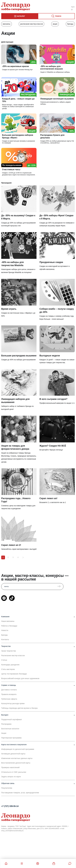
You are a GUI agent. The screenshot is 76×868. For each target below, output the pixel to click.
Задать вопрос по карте (11, 777)
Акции (55, 24)
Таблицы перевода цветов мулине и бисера (19, 708)
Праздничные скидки (51, 262)
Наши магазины (8, 621)
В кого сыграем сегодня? (53, 399)
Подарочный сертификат (12, 719)
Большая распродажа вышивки (19, 356)
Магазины (6, 24)
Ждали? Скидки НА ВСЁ (53, 446)
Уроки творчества (9, 651)
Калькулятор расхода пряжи (13, 703)
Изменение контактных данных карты (17, 758)
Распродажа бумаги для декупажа (52, 136)
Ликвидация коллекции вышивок (57, 99)
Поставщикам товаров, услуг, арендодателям (20, 793)
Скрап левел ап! (48, 498)
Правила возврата (9, 694)
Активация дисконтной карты (13, 754)
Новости (5, 630)
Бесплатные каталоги (10, 729)
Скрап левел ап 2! (11, 545)
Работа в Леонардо (9, 626)
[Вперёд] (23, 557)
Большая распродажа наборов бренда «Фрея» (18, 136)
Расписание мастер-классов (31, 24)
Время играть (9, 309)
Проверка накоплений (10, 767)
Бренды (70, 24)
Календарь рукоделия (10, 665)
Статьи (4, 660)
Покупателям (7, 788)
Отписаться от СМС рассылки (14, 772)
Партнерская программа (11, 738)
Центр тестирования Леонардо (14, 674)
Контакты (5, 639)
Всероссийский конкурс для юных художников (20, 678)
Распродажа (6, 724)
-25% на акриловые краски (15, 66)
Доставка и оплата (9, 690)
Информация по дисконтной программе (18, 749)
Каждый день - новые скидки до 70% (18, 100)
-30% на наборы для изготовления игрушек (52, 68)
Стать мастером (8, 669)
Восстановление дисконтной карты (16, 763)
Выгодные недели (50, 356)
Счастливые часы (11, 169)
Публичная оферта (9, 699)
